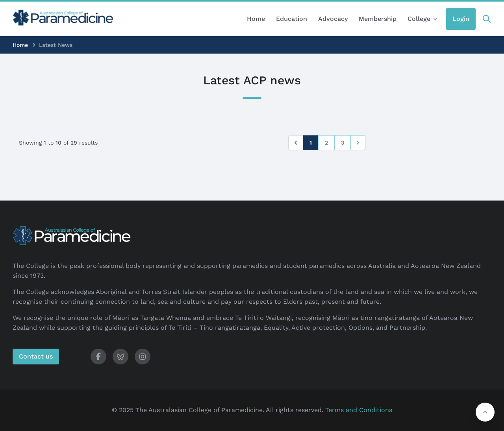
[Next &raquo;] (358, 143)
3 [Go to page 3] (343, 143)
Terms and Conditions (359, 410)
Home (20, 45)
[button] (485, 412)
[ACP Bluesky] (120, 357)
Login (461, 19)
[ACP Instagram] (143, 357)
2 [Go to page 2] (326, 143)
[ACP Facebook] (98, 357)
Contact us (36, 356)
